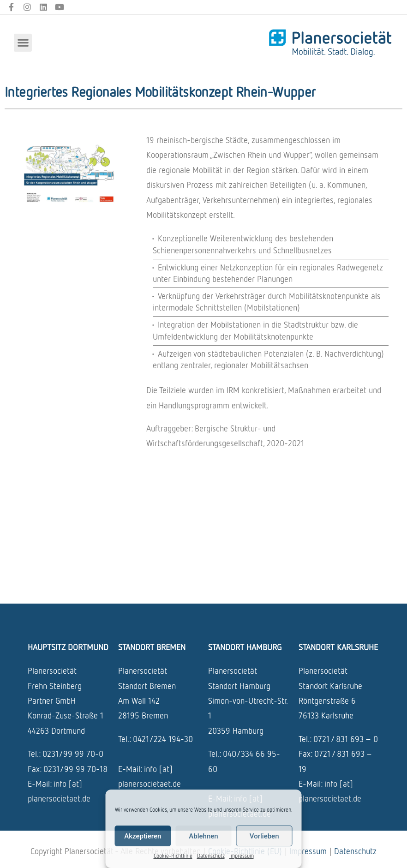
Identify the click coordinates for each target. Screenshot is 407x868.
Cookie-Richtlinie (173, 856)
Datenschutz (211, 856)
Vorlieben (264, 836)
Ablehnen (203, 836)
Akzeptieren (143, 836)
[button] (23, 43)
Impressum (242, 856)
